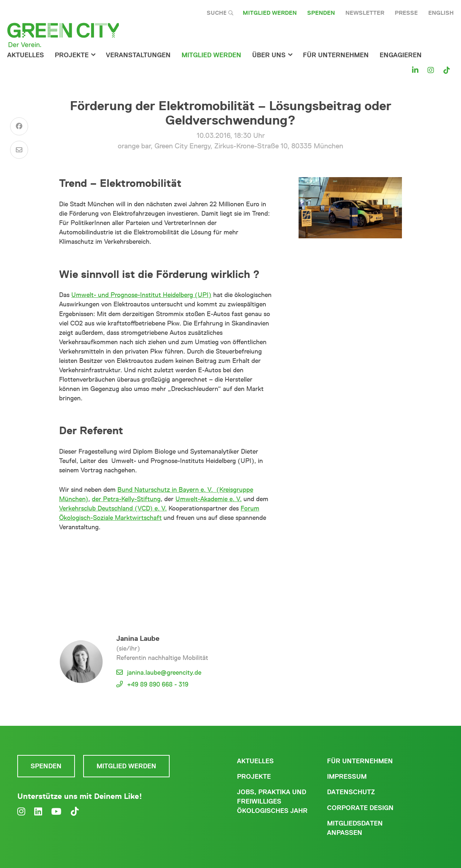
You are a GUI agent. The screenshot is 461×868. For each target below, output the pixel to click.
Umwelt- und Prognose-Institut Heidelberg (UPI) (141, 295)
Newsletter (365, 13)
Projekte (72, 55)
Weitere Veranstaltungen (166, 571)
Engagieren (401, 55)
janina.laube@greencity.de (164, 673)
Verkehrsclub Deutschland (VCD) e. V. (113, 508)
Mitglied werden (270, 13)
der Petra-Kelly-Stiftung (126, 499)
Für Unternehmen (360, 761)
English (441, 13)
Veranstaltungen (138, 55)
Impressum (347, 777)
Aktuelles (26, 55)
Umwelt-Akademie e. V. (209, 499)
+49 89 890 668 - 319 (158, 684)
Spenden (321, 13)
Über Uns (269, 55)
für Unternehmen (336, 55)
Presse (406, 13)
